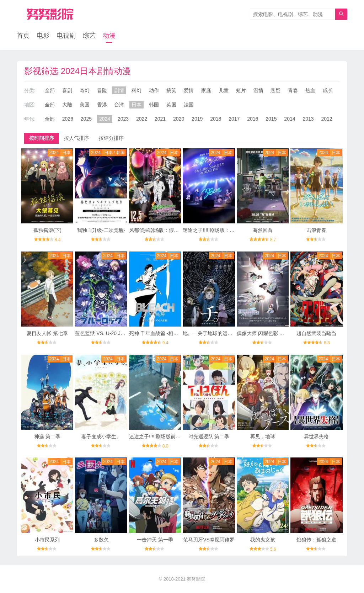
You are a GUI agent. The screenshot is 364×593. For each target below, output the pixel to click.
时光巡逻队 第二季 (209, 436)
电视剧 (66, 36)
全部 (50, 90)
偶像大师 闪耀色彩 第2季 (264, 333)
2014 (290, 119)
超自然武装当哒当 (316, 333)
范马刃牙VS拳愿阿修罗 (209, 540)
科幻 (136, 90)
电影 (43, 36)
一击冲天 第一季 (155, 540)
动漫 (109, 36)
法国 (189, 105)
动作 (154, 90)
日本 (136, 105)
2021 (160, 119)
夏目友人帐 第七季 (47, 333)
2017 (234, 119)
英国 (171, 105)
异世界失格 (316, 436)
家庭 (206, 90)
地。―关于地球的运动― (210, 333)
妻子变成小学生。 (101, 436)
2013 (308, 119)
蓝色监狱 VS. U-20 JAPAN (104, 333)
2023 (123, 119)
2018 (216, 119)
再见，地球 (263, 436)
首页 (23, 36)
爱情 (189, 90)
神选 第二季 (47, 436)
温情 (258, 90)
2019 (197, 119)
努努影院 (196, 579)
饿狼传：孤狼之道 (316, 540)
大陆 (67, 105)
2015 (271, 119)
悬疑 (275, 90)
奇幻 (85, 90)
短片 (241, 90)
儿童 (224, 90)
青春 (293, 90)
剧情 (119, 90)
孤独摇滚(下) (47, 230)
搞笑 (171, 90)
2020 (179, 119)
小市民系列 (47, 540)
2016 (253, 119)
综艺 (89, 36)
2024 (105, 119)
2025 (86, 119)
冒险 (102, 90)
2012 (326, 119)
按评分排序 (111, 138)
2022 (142, 119)
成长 (328, 90)
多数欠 (101, 540)
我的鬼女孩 (263, 540)
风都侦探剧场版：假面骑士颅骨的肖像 (171, 230)
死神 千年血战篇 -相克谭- (157, 333)
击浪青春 (316, 230)
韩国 (154, 105)
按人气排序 (76, 138)
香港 (102, 105)
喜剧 (67, 90)
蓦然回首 (263, 230)
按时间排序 (42, 138)
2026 (68, 119)
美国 (85, 105)
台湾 (119, 105)
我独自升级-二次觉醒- (101, 230)
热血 (310, 90)
